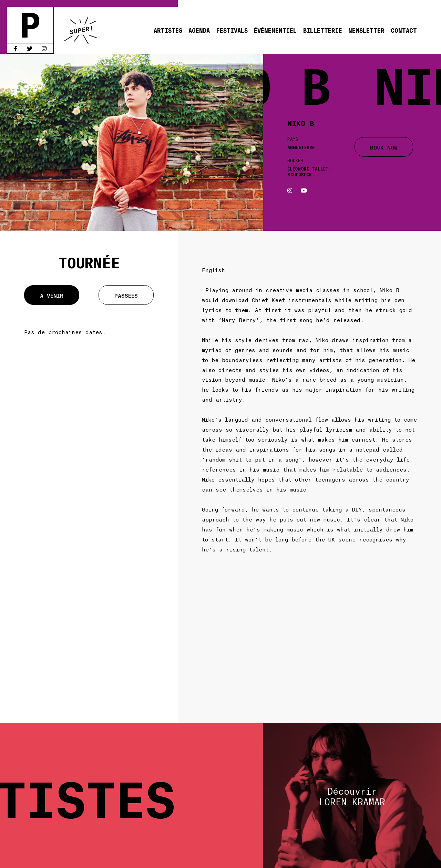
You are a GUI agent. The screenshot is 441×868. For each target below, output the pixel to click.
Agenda (199, 30)
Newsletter (366, 30)
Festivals (232, 30)
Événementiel (275, 30)
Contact (404, 30)
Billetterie (323, 30)
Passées (126, 295)
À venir (52, 295)
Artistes (168, 30)
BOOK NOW (384, 147)
